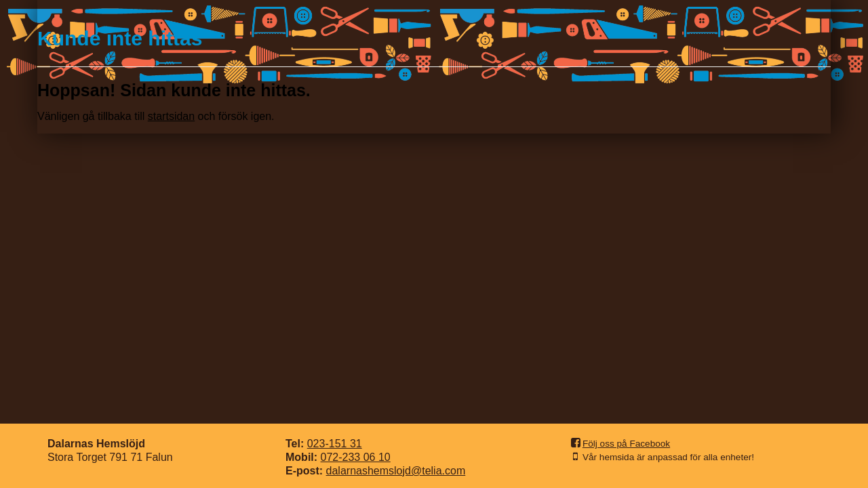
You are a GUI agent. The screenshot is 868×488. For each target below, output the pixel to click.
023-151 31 (335, 444)
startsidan (171, 116)
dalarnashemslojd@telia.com (396, 471)
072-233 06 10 (356, 457)
